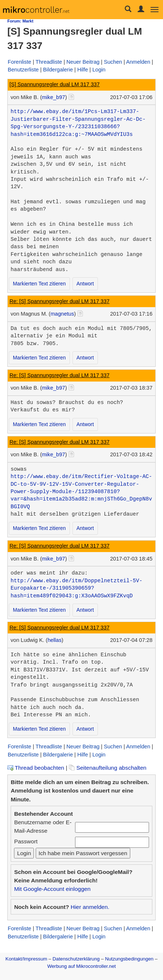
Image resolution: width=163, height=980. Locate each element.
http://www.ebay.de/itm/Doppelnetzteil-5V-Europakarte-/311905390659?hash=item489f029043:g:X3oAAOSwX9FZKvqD (77, 588)
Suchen (113, 62)
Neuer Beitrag (83, 62)
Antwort (85, 284)
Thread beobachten (36, 768)
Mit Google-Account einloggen (52, 889)
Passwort (26, 841)
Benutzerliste (23, 70)
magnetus (62, 314)
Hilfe (83, 70)
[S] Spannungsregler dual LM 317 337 (55, 84)
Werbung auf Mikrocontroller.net (81, 966)
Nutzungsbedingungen (129, 959)
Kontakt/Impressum (26, 959)
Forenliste (20, 62)
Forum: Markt (20, 21)
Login (99, 70)
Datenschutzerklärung (76, 959)
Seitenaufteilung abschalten (108, 768)
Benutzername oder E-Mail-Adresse (43, 826)
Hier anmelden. (90, 907)
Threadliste (49, 62)
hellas (54, 640)
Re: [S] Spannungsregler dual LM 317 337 (60, 301)
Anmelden (138, 62)
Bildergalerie (58, 70)
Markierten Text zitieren (39, 284)
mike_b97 (54, 97)
